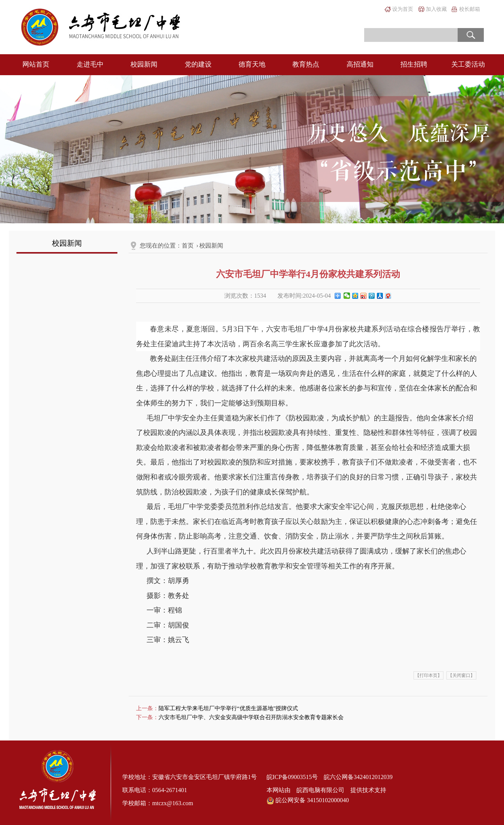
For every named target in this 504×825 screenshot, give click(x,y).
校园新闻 (144, 64)
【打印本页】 (428, 675)
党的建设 (198, 64)
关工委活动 (468, 64)
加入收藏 (436, 9)
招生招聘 (414, 64)
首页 (188, 246)
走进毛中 (90, 64)
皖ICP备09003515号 (292, 777)
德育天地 (252, 64)
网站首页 (36, 64)
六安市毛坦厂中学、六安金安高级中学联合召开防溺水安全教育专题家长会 (251, 717)
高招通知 (360, 64)
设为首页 (403, 9)
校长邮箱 (470, 9)
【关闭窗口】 (461, 675)
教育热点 (306, 64)
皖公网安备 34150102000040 (308, 801)
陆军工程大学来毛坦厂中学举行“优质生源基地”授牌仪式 (228, 708)
